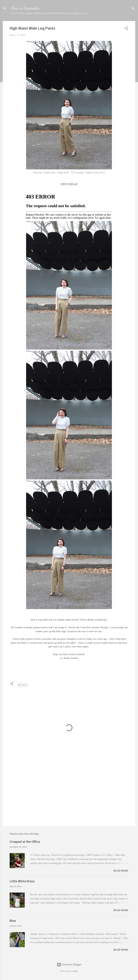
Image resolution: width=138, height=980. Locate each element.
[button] (126, 29)
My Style (22, 685)
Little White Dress (22, 881)
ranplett (75, 971)
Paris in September (25, 8)
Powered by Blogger (69, 965)
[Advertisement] (69, 794)
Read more (121, 871)
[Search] (133, 9)
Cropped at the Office (25, 842)
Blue (13, 921)
